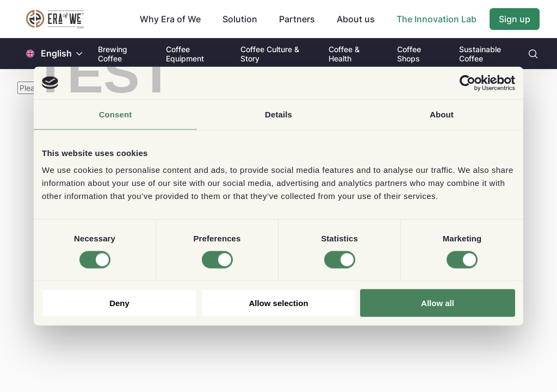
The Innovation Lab (437, 19)
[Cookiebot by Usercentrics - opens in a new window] (468, 83)
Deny (119, 303)
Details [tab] (278, 114)
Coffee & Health (344, 54)
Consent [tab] (116, 114)
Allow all (438, 303)
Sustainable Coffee (480, 54)
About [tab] (442, 114)
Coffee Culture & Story (270, 54)
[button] (79, 54)
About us (356, 19)
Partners (297, 19)
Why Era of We (170, 19)
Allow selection (278, 303)
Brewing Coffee (113, 54)
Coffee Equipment (185, 54)
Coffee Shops (409, 54)
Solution (240, 19)
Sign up (515, 19)
